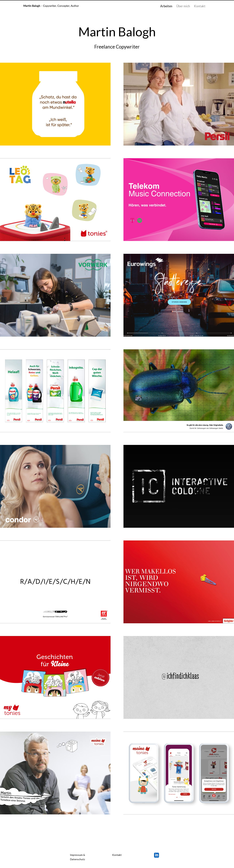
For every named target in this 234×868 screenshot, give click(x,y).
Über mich (183, 6)
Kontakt (200, 6)
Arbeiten (166, 6)
